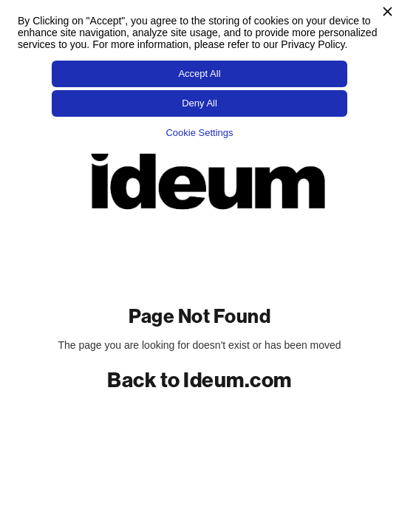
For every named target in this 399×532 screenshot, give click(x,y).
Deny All (199, 103)
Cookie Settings (199, 133)
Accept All (199, 74)
